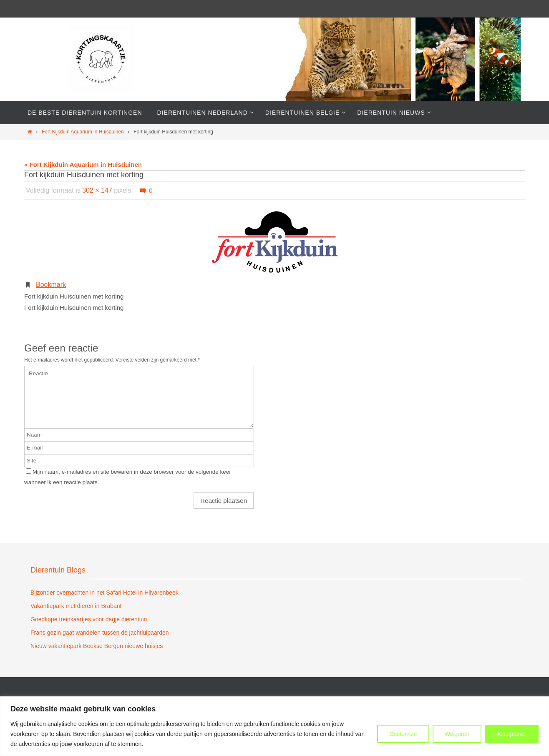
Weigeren (457, 734)
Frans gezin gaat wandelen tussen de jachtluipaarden (100, 633)
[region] (274, 726)
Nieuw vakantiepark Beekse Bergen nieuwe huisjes (97, 646)
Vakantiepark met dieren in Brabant (76, 606)
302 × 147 (97, 190)
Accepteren (512, 734)
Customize (403, 734)
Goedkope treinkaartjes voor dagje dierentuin (89, 619)
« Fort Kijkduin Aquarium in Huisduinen (83, 165)
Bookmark (51, 285)
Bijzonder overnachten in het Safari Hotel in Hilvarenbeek (105, 593)
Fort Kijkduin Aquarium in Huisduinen (83, 132)
